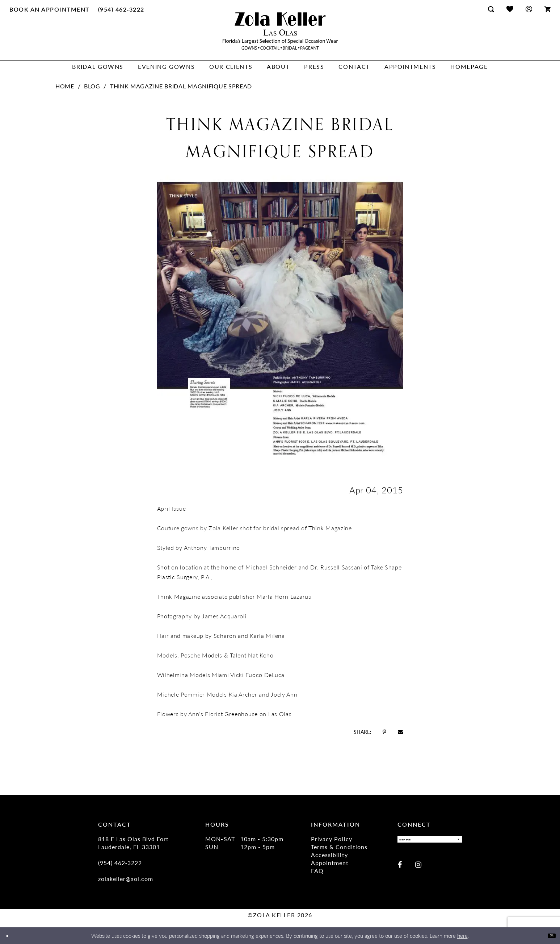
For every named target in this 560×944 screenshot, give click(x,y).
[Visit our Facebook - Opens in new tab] (400, 868)
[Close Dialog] (11, 936)
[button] (529, 9)
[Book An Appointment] (50, 9)
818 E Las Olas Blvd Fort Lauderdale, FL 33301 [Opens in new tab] (133, 843)
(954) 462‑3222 (120, 863)
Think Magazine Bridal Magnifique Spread (181, 86)
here (462, 935)
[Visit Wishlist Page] (510, 9)
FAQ (317, 871)
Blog (92, 86)
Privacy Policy (331, 839)
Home (65, 86)
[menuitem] (50, 9)
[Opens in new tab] (384, 732)
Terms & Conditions (339, 847)
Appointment (330, 863)
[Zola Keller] (280, 31)
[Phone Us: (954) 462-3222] (121, 9)
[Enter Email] (430, 841)
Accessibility (329, 855)
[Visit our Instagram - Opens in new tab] (418, 868)
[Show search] (491, 9)
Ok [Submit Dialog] (548, 935)
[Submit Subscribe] (454, 841)
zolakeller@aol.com (126, 879)
